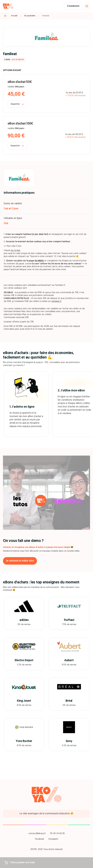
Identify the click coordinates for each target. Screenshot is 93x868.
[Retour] (6, 16)
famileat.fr (56, 301)
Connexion (73, 6)
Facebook (40, 839)
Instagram (53, 839)
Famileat (46, 16)
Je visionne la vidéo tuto (20, 561)
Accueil (14, 16)
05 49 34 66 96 (57, 834)
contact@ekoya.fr (37, 834)
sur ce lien (15, 250)
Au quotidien (30, 16)
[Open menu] (87, 6)
